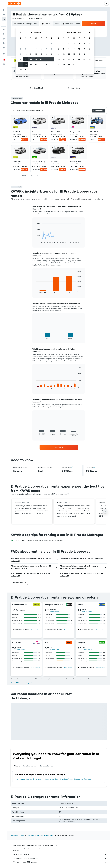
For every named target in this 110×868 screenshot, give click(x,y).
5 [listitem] (53, 137)
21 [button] (46, 59)
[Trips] (4, 54)
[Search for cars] (4, 19)
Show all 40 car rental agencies (22, 683)
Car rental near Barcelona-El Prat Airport (29, 779)
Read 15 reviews (87, 611)
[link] (59, 447)
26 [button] (36, 64)
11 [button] (31, 54)
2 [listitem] (14, 137)
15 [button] (52, 54)
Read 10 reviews (87, 649)
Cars (23, 835)
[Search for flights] (4, 10)
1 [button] (51, 44)
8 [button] (52, 49)
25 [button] (31, 64)
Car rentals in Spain (47, 835)
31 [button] (26, 70)
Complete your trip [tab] (30, 766)
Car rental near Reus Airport (83, 779)
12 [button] (36, 54)
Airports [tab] (17, 766)
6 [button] (41, 49)
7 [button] (46, 49)
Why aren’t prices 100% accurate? (60, 862)
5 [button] (36, 49)
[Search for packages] (4, 23)
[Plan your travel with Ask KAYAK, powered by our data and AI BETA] (4, 30)
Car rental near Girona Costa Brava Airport (59, 779)
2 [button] (21, 49)
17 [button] (26, 59)
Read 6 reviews (54, 649)
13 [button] (41, 54)
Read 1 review (21, 649)
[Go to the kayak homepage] (14, 3)
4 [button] (31, 49)
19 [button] (36, 59)
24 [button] (26, 64)
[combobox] (18, 18)
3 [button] (26, 49)
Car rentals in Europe (33, 835)
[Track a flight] (4, 39)
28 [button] (46, 64)
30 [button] (21, 70)
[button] (4, 3)
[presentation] (82, 15)
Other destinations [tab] (46, 766)
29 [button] (51, 64)
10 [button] (26, 54)
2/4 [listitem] (24, 166)
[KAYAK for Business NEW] (4, 48)
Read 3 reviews (55, 611)
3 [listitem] (57, 137)
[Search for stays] (4, 14)
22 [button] (51, 59)
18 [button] (31, 59)
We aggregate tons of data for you (60, 858)
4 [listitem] (33, 137)
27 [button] (41, 64)
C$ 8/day (73, 14)
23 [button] (21, 64)
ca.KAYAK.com (15, 835)
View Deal (24, 140)
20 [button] (41, 59)
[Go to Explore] (4, 34)
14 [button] (46, 54)
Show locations (35, 630)
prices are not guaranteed (53, 848)
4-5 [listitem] (24, 137)
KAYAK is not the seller (60, 854)
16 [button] (21, 59)
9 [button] (21, 54)
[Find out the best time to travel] (4, 43)
